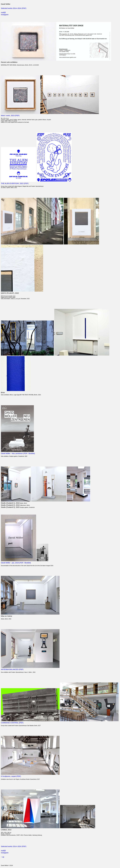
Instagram (5, 15)
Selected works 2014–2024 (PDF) (14, 8)
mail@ (3, 12)
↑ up (3, 857)
